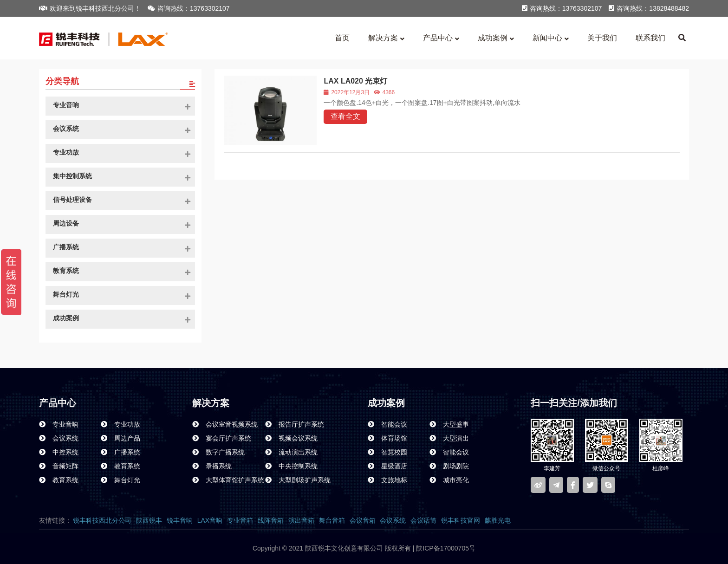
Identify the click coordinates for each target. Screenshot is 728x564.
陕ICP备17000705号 (445, 548)
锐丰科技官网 (461, 520)
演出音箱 (301, 520)
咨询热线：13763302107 (189, 8)
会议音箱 (363, 520)
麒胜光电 (498, 520)
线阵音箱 (271, 520)
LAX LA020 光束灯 (355, 81)
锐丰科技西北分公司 (102, 520)
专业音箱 (240, 520)
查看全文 (345, 116)
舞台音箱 (332, 520)
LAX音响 (210, 520)
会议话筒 (423, 520)
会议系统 (393, 520)
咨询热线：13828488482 (649, 8)
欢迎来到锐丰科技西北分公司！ (90, 8)
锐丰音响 (180, 520)
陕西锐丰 (149, 520)
